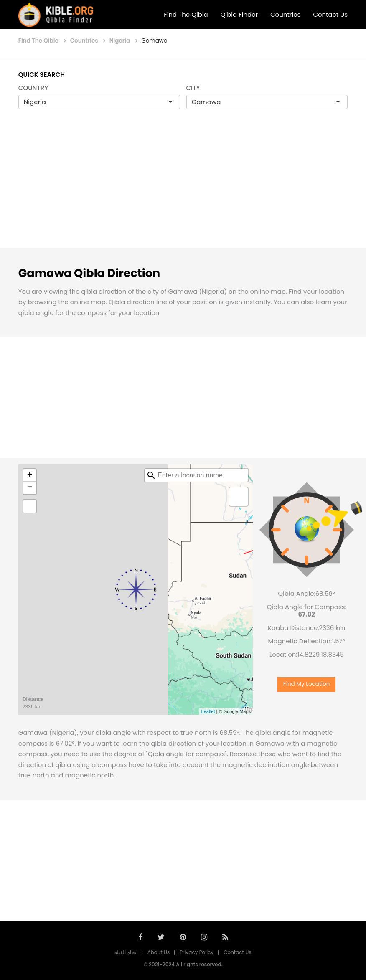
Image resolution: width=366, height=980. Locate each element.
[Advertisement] (183, 187)
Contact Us (330, 14)
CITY (193, 88)
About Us (159, 952)
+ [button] (30, 475)
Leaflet (208, 711)
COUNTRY (33, 88)
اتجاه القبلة (126, 952)
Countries (285, 14)
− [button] (30, 488)
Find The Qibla (186, 14)
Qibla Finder (239, 14)
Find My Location (307, 684)
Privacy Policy (197, 952)
